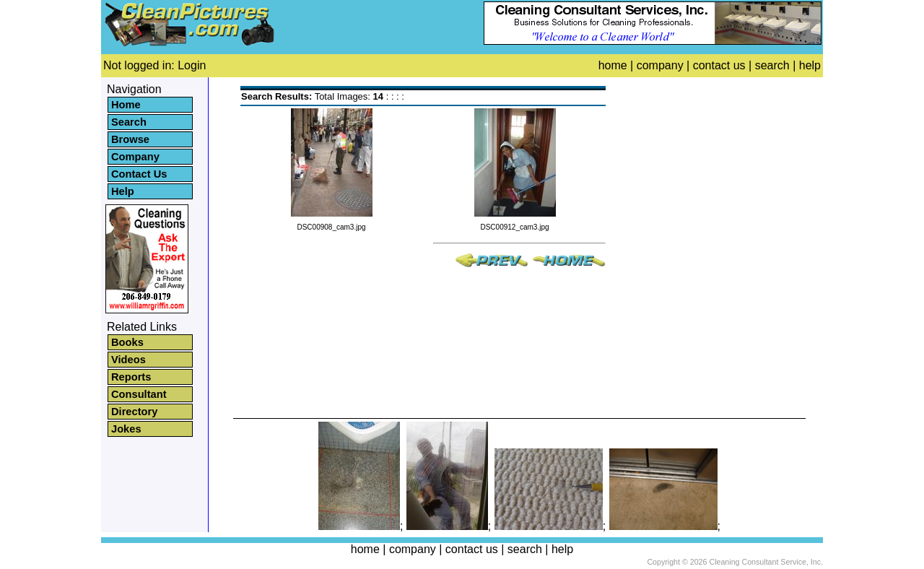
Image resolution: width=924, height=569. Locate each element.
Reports (131, 377)
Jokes (126, 429)
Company (135, 157)
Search (129, 122)
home (613, 65)
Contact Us (139, 174)
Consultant (139, 394)
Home (126, 105)
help (810, 65)
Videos (128, 360)
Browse (130, 139)
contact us (719, 65)
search (772, 65)
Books (127, 342)
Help (123, 191)
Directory (134, 412)
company (660, 65)
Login (192, 65)
